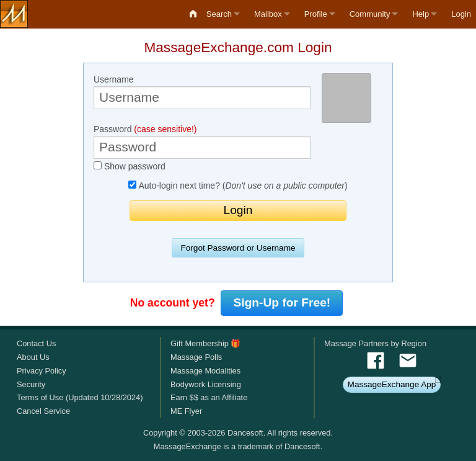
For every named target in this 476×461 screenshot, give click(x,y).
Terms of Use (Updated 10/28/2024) (80, 397)
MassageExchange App (392, 384)
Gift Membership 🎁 (205, 343)
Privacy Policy (42, 371)
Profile (316, 14)
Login (461, 14)
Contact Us (36, 343)
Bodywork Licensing (206, 384)
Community (370, 14)
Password (202, 141)
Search (219, 14)
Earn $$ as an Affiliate (209, 397)
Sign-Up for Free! (282, 302)
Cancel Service (43, 411)
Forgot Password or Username (238, 248)
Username (202, 92)
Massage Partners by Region (375, 343)
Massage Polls (196, 357)
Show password (130, 166)
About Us (33, 357)
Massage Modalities (205, 371)
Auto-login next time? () (238, 186)
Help (421, 14)
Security (31, 384)
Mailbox (268, 14)
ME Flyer (186, 411)
